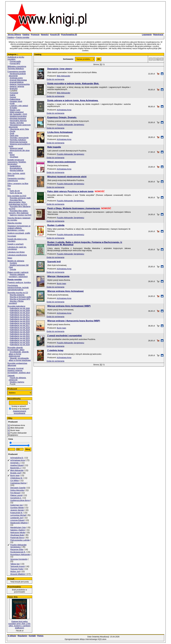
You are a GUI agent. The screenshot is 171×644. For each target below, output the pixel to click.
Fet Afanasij (15, 493)
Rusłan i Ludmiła (56, 225)
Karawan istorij (16, 101)
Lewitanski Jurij (17, 518)
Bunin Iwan (15, 475)
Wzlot (12, 155)
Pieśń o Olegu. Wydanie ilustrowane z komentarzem (74, 208)
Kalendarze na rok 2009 (20, 310)
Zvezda (13, 269)
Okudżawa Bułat (17, 535)
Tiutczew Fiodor (17, 569)
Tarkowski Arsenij (17, 566)
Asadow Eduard (17, 465)
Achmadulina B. (17, 458)
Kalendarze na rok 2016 (20, 323)
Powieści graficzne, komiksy (19, 282)
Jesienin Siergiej (17, 510)
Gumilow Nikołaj (17, 508)
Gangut (13, 97)
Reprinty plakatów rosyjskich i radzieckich (18, 276)
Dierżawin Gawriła (18, 488)
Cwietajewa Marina (18, 483)
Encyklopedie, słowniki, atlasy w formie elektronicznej (19, 354)
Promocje (35, 35)
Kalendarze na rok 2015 (20, 321)
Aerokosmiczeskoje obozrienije (17, 75)
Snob (12, 133)
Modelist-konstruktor (18, 116)
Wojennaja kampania (19, 142)
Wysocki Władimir (18, 574)
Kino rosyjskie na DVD (17, 196)
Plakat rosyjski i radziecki (18, 272)
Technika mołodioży (18, 140)
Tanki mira (14, 135)
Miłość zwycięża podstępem (62, 162)
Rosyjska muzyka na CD (18, 293)
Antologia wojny (16, 78)
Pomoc (40, 636)
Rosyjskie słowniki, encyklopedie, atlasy (16, 349)
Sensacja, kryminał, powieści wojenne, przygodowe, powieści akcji (19, 370)
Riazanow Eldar (17, 549)
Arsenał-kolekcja (17, 82)
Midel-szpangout (17, 112)
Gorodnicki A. (16, 498)
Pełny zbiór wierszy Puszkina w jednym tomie (70, 191)
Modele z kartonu (17, 382)
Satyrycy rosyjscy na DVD (21, 215)
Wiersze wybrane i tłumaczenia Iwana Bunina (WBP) (74, 321)
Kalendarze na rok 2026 (20, 345)
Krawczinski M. (16, 513)
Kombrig (13, 263)
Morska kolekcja (17, 170)
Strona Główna (14, 35)
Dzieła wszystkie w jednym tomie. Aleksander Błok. (73, 84)
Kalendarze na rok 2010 (20, 313)
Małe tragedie (54, 147)
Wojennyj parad (16, 148)
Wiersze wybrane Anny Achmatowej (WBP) (69, 306)
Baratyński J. (16, 468)
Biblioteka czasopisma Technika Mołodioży (17, 67)
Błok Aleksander (17, 470)
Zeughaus (14, 157)
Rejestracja (158, 35)
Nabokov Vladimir (18, 530)
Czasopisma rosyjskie (17, 71)
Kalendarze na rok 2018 (20, 328)
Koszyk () (55, 35)
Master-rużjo (15, 110)
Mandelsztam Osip (18, 527)
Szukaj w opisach (19, 406)
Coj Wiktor (15, 480)
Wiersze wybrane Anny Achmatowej (65, 291)
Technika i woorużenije (19, 138)
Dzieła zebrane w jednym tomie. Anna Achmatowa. (73, 100)
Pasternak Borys (17, 538)
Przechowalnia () (69, 35)
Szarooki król (54, 262)
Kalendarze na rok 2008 (20, 308)
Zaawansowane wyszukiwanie (20, 412)
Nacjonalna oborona (18, 121)
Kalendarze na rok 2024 (20, 340)
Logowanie (147, 35)
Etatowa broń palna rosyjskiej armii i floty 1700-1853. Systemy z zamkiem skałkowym (20, 625)
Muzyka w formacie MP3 (20, 299)
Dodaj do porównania (55, 79)
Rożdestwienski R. (18, 552)
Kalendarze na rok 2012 (20, 317)
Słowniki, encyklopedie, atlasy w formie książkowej (20, 359)
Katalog (26, 35)
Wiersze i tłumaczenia (58, 276)
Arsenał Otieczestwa (18, 80)
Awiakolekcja (15, 166)
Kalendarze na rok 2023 (20, 338)
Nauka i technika (17, 123)
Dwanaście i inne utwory (60, 69)
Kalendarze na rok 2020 (20, 332)
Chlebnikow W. (16, 478)
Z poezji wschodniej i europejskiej (65, 336)
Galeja (13, 95)
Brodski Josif (16, 473)
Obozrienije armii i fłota (19, 129)
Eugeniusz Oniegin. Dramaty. (62, 117)
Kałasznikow (15, 99)
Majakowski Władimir (19, 523)
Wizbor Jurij (15, 571)
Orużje (13, 131)
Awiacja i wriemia (17, 86)
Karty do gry (15, 191)
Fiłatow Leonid (16, 495)
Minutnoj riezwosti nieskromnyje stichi (67, 177)
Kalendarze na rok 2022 (20, 336)
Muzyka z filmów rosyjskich (16, 302)
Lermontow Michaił (18, 515)
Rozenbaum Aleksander (20, 555)
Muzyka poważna (17, 295)
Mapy (10, 258)
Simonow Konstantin (19, 559)
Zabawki (11, 376)
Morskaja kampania (18, 118)
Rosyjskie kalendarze (16, 306)
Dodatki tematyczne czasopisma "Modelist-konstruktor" (17, 162)
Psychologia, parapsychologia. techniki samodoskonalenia (18, 288)
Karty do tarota (16, 193)
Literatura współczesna (17, 255)
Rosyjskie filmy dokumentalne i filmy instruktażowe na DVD (18, 202)
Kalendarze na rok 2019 (20, 330)
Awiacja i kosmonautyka (20, 84)
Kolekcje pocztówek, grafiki (19, 233)
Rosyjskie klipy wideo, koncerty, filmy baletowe (19, 212)
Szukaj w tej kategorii (20, 409)
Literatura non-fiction (16, 252)
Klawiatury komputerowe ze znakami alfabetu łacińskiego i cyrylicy (19, 228)
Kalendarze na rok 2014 (20, 319)
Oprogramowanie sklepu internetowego (81, 639)
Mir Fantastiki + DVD (19, 114)
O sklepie (12, 636)
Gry (9, 189)
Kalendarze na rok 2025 (20, 342)
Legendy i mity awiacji (19, 106)
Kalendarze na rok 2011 (20, 315)
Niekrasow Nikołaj (18, 533)
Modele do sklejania (16, 261)
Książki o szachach (16, 244)
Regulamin (22, 636)
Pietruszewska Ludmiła (20, 540)
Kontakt (32, 636)
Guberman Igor (17, 505)
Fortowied (14, 93)
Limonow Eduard (17, 520)
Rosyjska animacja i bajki (20, 198)
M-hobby (13, 108)
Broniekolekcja (16, 168)
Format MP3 (15, 63)
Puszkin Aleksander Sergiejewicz (18, 546)
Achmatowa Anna (18, 460)
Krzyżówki (12, 236)
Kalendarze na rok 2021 (20, 334)
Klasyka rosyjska (15, 223)
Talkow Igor (15, 564)
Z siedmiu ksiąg (55, 350)
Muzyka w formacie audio (20, 297)
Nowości (45, 35)
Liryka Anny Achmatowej (60, 132)
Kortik (12, 103)
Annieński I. (15, 463)
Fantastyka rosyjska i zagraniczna (16, 180)
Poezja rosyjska (23, 37)
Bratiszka (14, 89)
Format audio (15, 61)
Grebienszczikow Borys (20, 500)
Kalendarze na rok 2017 (20, 325)
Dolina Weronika (17, 490)
